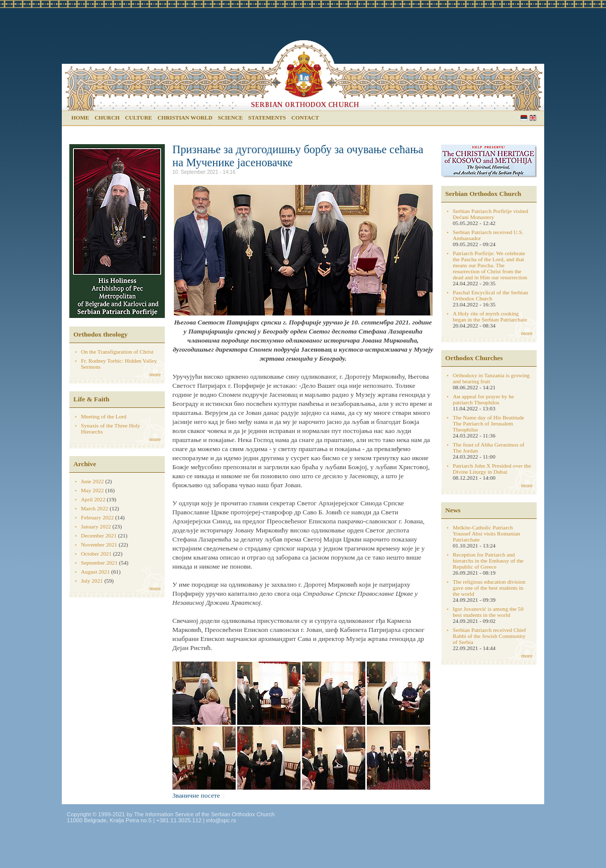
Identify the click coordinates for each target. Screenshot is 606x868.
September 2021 (99, 563)
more (155, 374)
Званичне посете (196, 795)
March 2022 (94, 508)
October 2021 (96, 554)
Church (107, 118)
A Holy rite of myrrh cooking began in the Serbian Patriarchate (490, 316)
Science (231, 118)
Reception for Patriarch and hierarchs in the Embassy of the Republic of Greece (488, 561)
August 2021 (95, 572)
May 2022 (92, 490)
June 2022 (92, 481)
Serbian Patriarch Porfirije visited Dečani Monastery (490, 214)
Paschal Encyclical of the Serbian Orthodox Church (490, 295)
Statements (267, 118)
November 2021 (99, 545)
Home (80, 118)
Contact (305, 118)
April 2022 (93, 499)
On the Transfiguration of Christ (117, 352)
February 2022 (97, 517)
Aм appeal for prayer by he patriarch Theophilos (483, 399)
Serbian (524, 118)
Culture (139, 118)
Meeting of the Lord (104, 416)
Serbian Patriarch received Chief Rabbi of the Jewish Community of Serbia (489, 636)
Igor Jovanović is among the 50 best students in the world (488, 612)
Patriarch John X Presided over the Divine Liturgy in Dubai (492, 469)
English (533, 118)
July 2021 (92, 581)
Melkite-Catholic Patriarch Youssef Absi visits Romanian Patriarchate (486, 533)
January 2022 (96, 526)
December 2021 (99, 535)
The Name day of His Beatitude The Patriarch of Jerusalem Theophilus (488, 423)
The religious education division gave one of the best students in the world (489, 588)
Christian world (185, 118)
